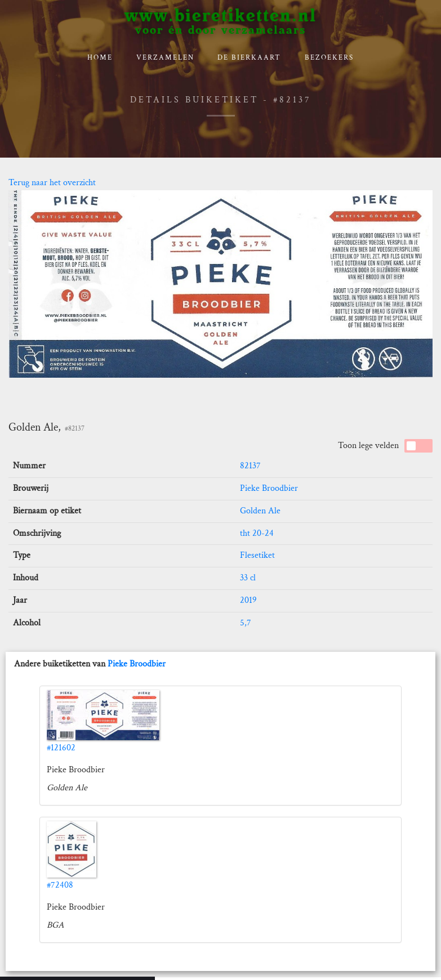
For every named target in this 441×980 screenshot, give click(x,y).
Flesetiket (257, 555)
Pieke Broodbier (269, 488)
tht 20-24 (257, 533)
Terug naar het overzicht (52, 183)
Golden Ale (260, 511)
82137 (250, 466)
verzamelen (165, 58)
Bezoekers (329, 58)
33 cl (248, 578)
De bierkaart (249, 58)
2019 (248, 600)
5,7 (246, 623)
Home (100, 58)
